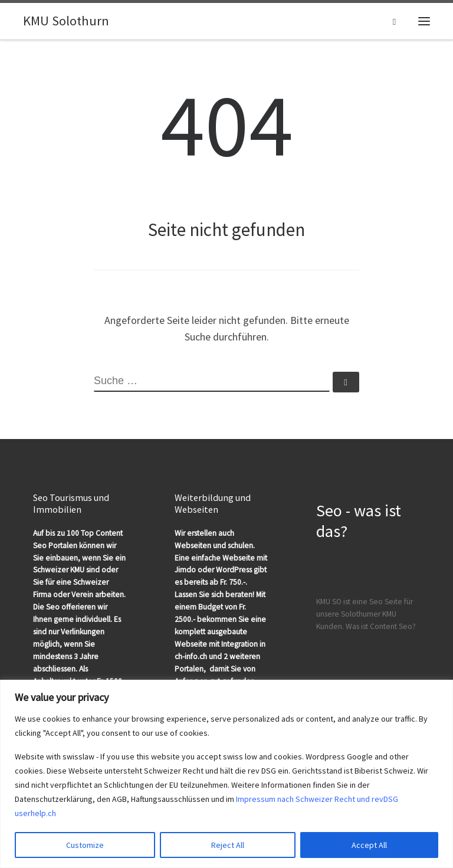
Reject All (228, 845)
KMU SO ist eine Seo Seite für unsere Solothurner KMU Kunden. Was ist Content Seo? (366, 614)
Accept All (369, 845)
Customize (85, 845)
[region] (226, 774)
